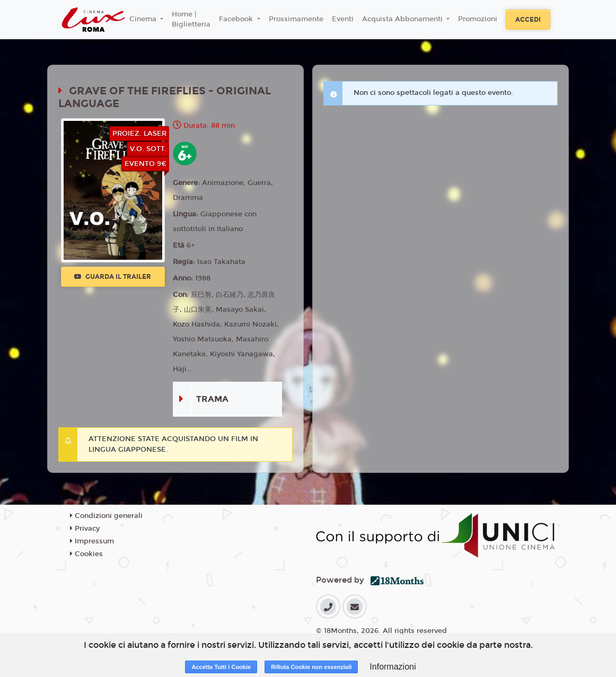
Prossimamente (296, 19)
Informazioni (393, 667)
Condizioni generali (106, 516)
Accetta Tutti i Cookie (221, 667)
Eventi (343, 19)
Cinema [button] (144, 19)
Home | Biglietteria (191, 20)
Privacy (85, 529)
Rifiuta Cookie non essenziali (311, 667)
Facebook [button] (237, 19)
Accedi (528, 20)
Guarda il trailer (113, 277)
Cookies (86, 554)
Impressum (92, 541)
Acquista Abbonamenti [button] (403, 19)
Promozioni (478, 19)
